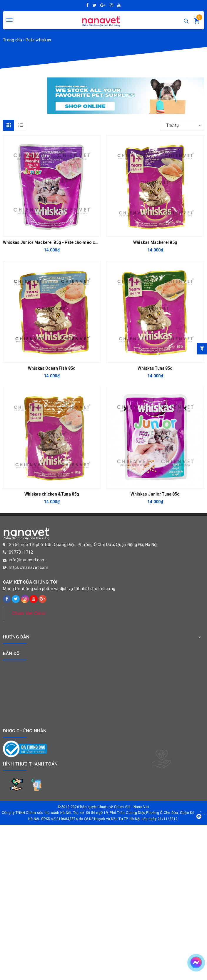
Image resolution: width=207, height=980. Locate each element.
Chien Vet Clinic (29, 613)
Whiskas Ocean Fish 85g (52, 368)
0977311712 (21, 552)
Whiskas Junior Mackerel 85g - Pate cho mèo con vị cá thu (60, 242)
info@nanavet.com (27, 560)
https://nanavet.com (29, 567)
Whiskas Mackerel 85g (155, 242)
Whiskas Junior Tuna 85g (155, 494)
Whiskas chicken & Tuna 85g (52, 494)
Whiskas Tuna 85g (155, 368)
